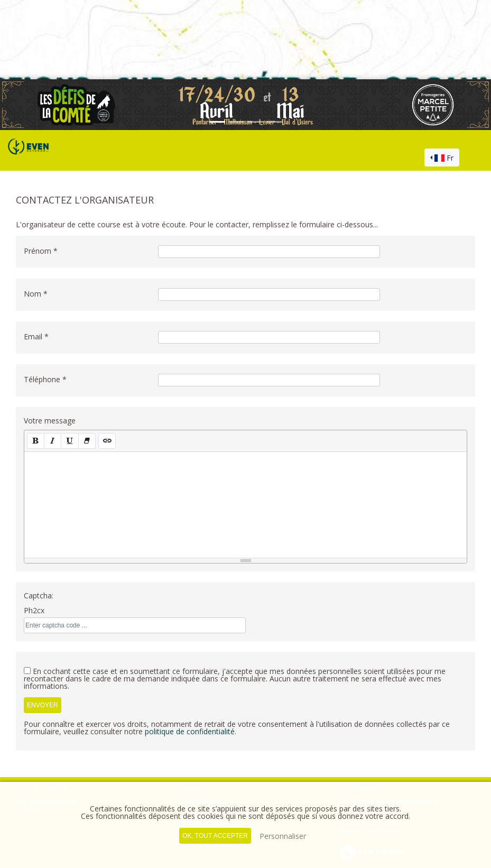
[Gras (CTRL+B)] (36, 441)
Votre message (50, 421)
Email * (36, 336)
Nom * (36, 294)
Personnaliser (283, 836)
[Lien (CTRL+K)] (107, 441)
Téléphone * (45, 379)
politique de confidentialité (190, 731)
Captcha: (39, 595)
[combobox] (442, 158)
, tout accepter (215, 836)
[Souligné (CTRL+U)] (70, 441)
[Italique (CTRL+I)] (53, 441)
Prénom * (41, 251)
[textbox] (246, 505)
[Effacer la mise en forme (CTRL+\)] (87, 441)
